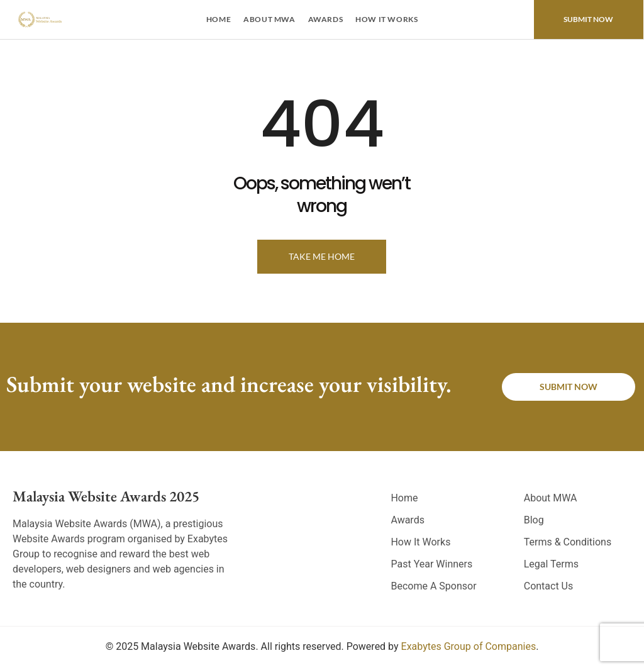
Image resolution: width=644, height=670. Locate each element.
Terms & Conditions (568, 542)
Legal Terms (551, 564)
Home (219, 19)
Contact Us (549, 586)
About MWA (269, 19)
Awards (326, 19)
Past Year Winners (431, 564)
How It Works (386, 19)
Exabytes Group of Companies (469, 646)
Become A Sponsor (433, 586)
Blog (534, 520)
